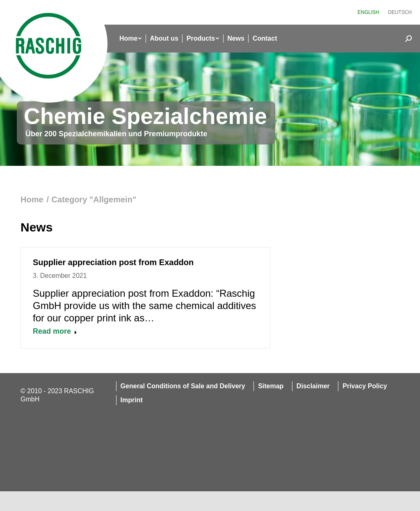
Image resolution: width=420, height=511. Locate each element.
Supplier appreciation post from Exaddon (113, 262)
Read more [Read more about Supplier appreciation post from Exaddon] (55, 331)
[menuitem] (369, 12)
